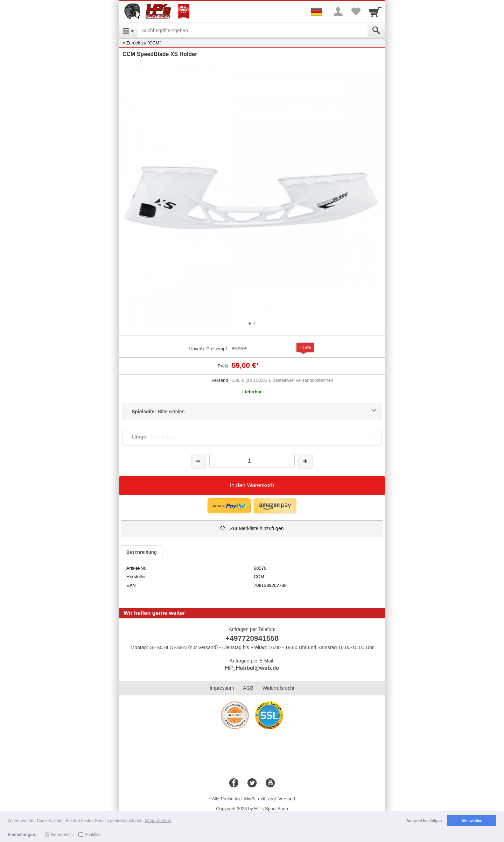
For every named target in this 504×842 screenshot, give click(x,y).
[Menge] (252, 461)
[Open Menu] (128, 30)
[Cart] (375, 12)
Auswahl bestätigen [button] (424, 821)
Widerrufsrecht (278, 688)
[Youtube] (270, 783)
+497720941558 (252, 638)
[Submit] (376, 30)
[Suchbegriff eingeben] (253, 30)
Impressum (222, 688)
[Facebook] (234, 783)
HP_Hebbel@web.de (252, 668)
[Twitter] (252, 783)
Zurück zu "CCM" (144, 43)
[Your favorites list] (356, 12)
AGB (248, 688)
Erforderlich (62, 835)
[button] (252, 529)
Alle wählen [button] (472, 821)
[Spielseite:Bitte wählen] (252, 412)
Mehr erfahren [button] (158, 821)
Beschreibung (142, 552)
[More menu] (338, 12)
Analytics (93, 835)
